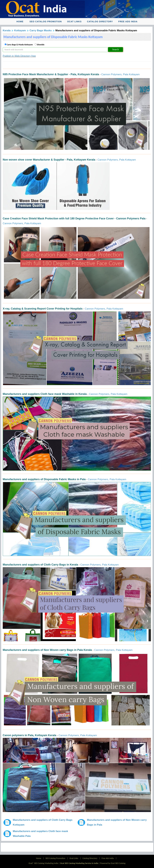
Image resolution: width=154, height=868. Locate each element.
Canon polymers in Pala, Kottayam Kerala (29, 735)
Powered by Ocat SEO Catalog (113, 863)
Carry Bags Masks (41, 30)
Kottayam (20, 30)
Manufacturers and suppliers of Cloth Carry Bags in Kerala (40, 565)
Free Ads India (128, 22)
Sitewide (41, 45)
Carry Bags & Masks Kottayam (20, 45)
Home (20, 22)
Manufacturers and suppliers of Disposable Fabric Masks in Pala (44, 479)
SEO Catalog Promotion (46, 22)
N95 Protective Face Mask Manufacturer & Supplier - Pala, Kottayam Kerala (51, 74)
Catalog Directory (100, 22)
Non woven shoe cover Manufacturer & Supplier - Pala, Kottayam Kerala (49, 160)
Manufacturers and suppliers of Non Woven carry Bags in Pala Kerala (47, 650)
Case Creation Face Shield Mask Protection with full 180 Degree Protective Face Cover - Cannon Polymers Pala (74, 219)
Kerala (7, 30)
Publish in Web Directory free (19, 56)
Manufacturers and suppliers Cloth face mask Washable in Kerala (45, 394)
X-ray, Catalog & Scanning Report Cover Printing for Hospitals (43, 309)
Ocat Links (74, 22)
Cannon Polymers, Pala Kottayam (120, 74)
